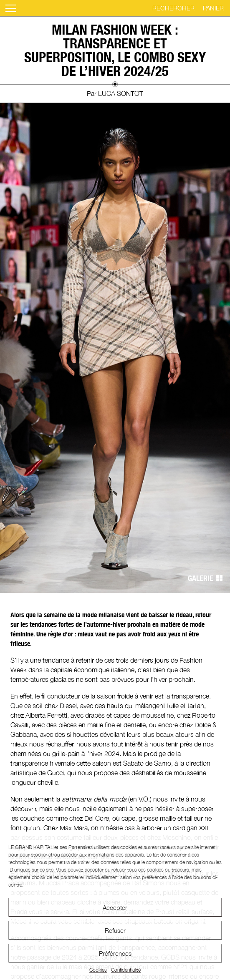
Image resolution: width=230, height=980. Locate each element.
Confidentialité (126, 970)
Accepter (115, 907)
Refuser (115, 930)
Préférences (115, 953)
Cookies (98, 970)
